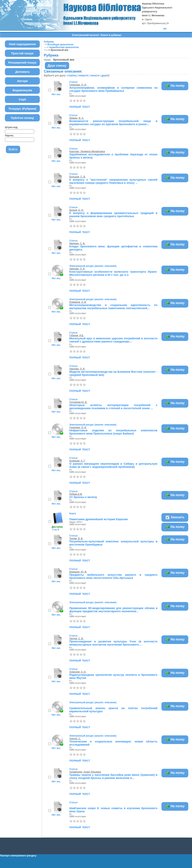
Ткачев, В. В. (76, 538)
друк (104, 76)
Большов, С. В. (78, 177)
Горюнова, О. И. (78, 85)
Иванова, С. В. (77, 243)
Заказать (175, 517)
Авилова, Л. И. (77, 269)
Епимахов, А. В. (78, 302)
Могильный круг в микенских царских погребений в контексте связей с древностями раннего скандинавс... (113, 340)
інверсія (83, 76)
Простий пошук (22, 53)
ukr (165, 29)
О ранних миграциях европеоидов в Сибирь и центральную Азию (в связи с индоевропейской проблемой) (113, 465)
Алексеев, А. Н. (78, 672)
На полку (175, 86)
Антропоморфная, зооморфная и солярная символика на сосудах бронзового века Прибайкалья (113, 89)
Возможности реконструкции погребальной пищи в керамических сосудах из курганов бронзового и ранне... (113, 123)
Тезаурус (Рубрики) (22, 109)
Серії (22, 99)
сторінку (72, 76)
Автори (22, 81)
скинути (95, 76)
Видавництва (22, 90)
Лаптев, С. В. (77, 638)
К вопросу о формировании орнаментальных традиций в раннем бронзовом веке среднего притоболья (113, 215)
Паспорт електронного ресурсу (18, 856)
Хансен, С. (75, 739)
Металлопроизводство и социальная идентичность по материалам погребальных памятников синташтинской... (113, 307)
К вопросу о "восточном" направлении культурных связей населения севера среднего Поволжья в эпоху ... (113, 181)
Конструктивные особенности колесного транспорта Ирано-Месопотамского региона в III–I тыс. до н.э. (113, 273)
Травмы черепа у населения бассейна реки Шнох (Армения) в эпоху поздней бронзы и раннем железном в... (113, 776)
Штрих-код (11, 127)
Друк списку (57, 66)
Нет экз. (56, 94)
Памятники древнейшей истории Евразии (99, 519)
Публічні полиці (22, 118)
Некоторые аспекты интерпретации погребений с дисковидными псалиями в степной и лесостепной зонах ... (113, 407)
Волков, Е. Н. (77, 210)
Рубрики (49, 42)
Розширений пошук (22, 62)
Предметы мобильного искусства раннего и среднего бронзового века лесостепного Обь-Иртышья (113, 576)
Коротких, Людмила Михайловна (87, 151)
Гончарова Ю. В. (78, 402)
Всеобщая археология (60, 45)
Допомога (22, 72)
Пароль (9, 136)
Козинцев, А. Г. (77, 461)
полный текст (80, 107)
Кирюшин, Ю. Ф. (78, 572)
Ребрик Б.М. (76, 494)
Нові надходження (22, 44)
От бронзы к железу (83, 497)
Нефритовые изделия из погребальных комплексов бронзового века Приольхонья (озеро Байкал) (113, 432)
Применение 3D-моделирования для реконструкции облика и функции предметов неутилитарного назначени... (113, 610)
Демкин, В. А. (77, 118)
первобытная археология (64, 47)
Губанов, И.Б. (77, 335)
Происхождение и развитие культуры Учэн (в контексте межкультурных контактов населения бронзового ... (113, 643)
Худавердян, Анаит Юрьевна (85, 772)
